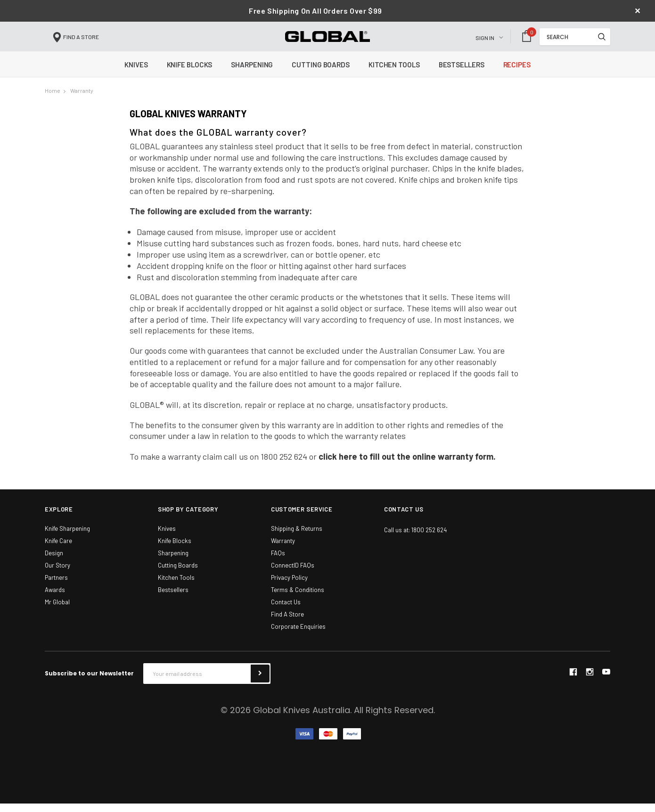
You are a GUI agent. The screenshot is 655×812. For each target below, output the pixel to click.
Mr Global (57, 610)
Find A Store (287, 623)
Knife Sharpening (67, 537)
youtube (606, 680)
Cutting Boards (178, 574)
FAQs (278, 561)
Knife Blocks (175, 549)
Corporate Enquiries (298, 635)
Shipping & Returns (297, 537)
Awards (55, 598)
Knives (167, 537)
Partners (56, 586)
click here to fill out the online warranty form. (407, 465)
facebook (573, 680)
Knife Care (58, 549)
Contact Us (286, 610)
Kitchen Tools (176, 586)
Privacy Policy (289, 586)
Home (53, 99)
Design (54, 561)
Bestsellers (173, 598)
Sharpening (173, 561)
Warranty (82, 99)
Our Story (57, 574)
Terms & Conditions (298, 598)
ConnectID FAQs (293, 574)
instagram (589, 680)
